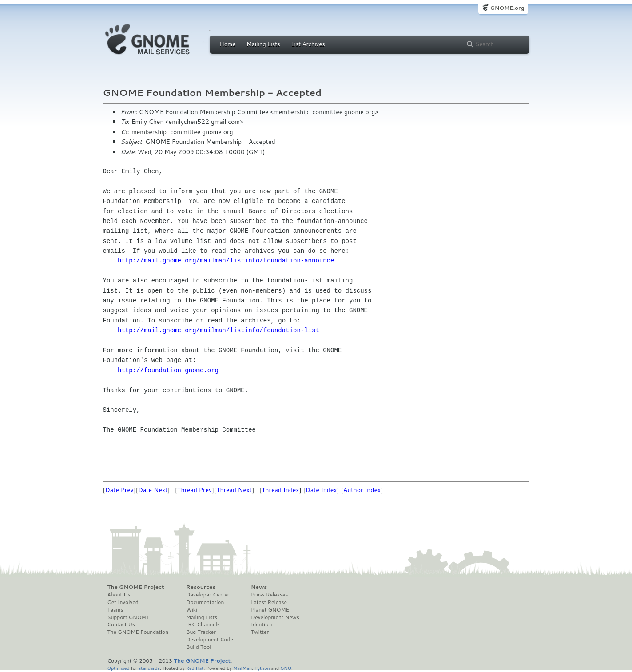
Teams (115, 610)
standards (149, 668)
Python (262, 668)
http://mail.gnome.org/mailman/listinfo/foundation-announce (226, 260)
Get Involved (123, 602)
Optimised (119, 668)
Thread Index (280, 490)
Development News (275, 617)
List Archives (308, 44)
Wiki (192, 610)
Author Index (362, 490)
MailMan (242, 668)
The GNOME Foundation (138, 632)
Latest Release (269, 602)
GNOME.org (507, 8)
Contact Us (121, 624)
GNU (286, 668)
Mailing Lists (263, 44)
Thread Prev (195, 490)
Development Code (210, 640)
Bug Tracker (201, 632)
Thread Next (234, 490)
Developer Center (208, 595)
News (259, 587)
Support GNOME (129, 617)
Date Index (321, 490)
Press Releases (269, 595)
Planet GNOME (270, 610)
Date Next (153, 490)
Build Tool (199, 647)
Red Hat (195, 668)
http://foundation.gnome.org (168, 370)
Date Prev (119, 490)
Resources (201, 587)
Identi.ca (262, 624)
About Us (119, 595)
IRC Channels (203, 624)
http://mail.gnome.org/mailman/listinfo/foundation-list (219, 330)
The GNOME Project (136, 587)
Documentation (205, 602)
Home (228, 44)
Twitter (260, 632)
